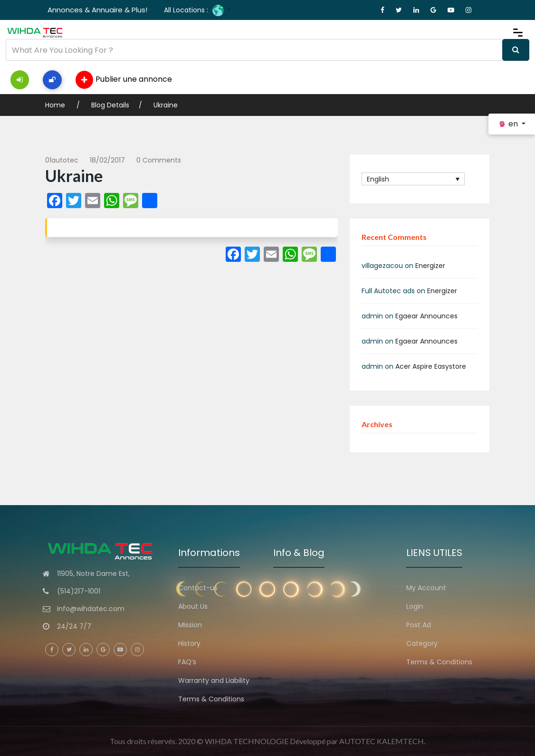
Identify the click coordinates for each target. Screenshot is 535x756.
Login (415, 606)
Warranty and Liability (214, 680)
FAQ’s (187, 662)
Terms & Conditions (211, 699)
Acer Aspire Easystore (431, 366)
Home (56, 105)
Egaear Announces (426, 316)
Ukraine (166, 105)
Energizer (430, 266)
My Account (426, 588)
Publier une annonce (124, 80)
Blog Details (110, 105)
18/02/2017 (107, 160)
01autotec (62, 160)
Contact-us (198, 588)
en (509, 124)
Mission (190, 625)
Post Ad (419, 625)
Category (422, 643)
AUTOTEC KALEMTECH (382, 741)
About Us (193, 606)
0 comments (159, 160)
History (189, 643)
